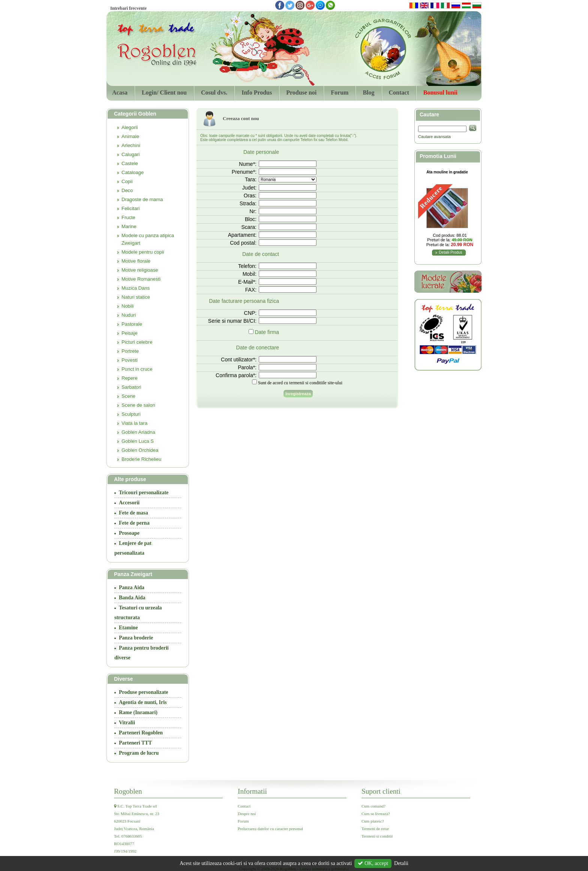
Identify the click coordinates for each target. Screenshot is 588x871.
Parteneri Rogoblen (141, 733)
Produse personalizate (144, 692)
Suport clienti (381, 791)
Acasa (120, 93)
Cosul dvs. (214, 93)
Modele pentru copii (143, 252)
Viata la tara (134, 423)
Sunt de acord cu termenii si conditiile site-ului (300, 383)
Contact (399, 93)
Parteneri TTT (135, 743)
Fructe (128, 217)
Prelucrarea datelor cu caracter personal (270, 829)
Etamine (128, 628)
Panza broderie (136, 638)
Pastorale (132, 324)
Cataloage (133, 172)
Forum (340, 93)
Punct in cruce (137, 369)
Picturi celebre (137, 342)
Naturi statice (136, 297)
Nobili (128, 306)
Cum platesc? (373, 821)
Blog (368, 93)
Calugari (130, 154)
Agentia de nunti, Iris (143, 702)
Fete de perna (134, 523)
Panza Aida (132, 587)
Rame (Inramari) (138, 712)
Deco (127, 190)
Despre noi (247, 814)
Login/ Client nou (164, 93)
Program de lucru (139, 753)
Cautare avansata (434, 137)
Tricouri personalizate (144, 493)
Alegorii (130, 127)
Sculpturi (131, 414)
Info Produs (257, 93)
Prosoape (129, 533)
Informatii (252, 791)
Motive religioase (140, 270)
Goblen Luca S (138, 441)
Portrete (130, 351)
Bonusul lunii (440, 93)
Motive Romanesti (141, 279)
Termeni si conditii (377, 836)
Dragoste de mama (142, 199)
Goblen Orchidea (140, 450)
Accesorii (129, 503)
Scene (128, 396)
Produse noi (301, 93)
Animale (130, 136)
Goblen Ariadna (138, 432)
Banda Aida (132, 598)
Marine (129, 226)
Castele (130, 163)
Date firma (267, 332)
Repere (130, 378)
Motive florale (136, 261)
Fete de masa (133, 513)
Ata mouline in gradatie (447, 172)
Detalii (401, 863)
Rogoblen (128, 791)
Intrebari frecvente (128, 8)
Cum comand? (373, 806)
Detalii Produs (450, 252)
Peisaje (130, 333)
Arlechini (131, 145)
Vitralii (127, 723)
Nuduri (129, 315)
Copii (127, 181)
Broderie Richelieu (141, 459)
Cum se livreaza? (376, 814)
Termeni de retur (375, 829)
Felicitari (130, 208)
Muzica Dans (136, 288)
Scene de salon (138, 405)
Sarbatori (131, 387)
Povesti (130, 360)
